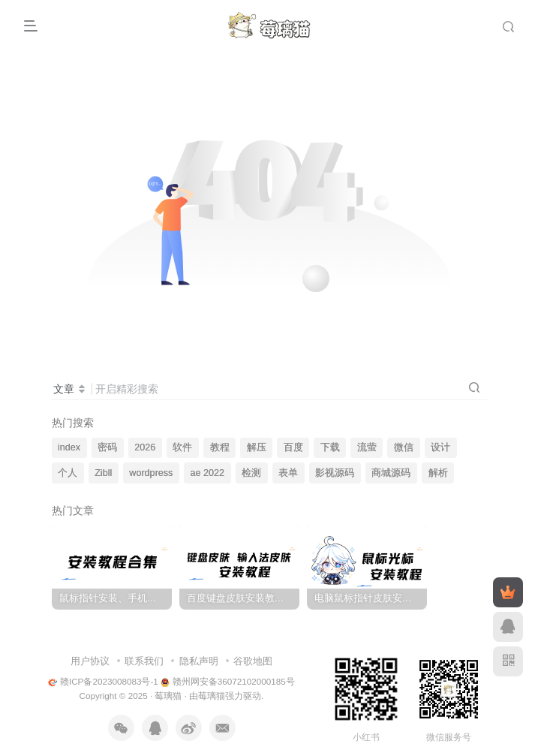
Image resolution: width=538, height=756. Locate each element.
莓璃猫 (168, 696)
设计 (440, 447)
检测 (251, 473)
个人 (68, 473)
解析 (438, 473)
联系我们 (144, 661)
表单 (288, 473)
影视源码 (335, 473)
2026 (145, 447)
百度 (293, 447)
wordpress (151, 473)
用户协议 (90, 661)
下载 (330, 447)
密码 (107, 447)
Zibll (103, 473)
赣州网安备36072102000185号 (228, 681)
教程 (220, 447)
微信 (404, 447)
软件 (182, 447)
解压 (257, 447)
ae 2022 (208, 473)
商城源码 (391, 473)
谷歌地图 (253, 661)
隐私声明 (199, 661)
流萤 (367, 447)
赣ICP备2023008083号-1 (103, 681)
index (69, 447)
